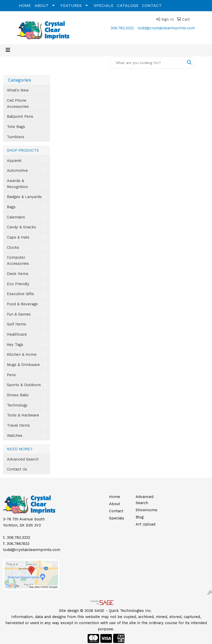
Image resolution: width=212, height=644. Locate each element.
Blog (140, 517)
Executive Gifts (20, 294)
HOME (25, 5)
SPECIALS (104, 5)
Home (115, 497)
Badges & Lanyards (24, 197)
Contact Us (17, 469)
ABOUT (42, 5)
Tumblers (16, 137)
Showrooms (146, 510)
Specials (117, 518)
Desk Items (18, 274)
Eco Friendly (18, 284)
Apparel (14, 161)
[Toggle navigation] (8, 50)
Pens (11, 375)
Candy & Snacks (21, 227)
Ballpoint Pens (20, 116)
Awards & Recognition (17, 184)
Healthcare (17, 334)
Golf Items (16, 324)
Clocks (13, 247)
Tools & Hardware (23, 415)
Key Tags (15, 345)
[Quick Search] (147, 63)
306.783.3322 (122, 28)
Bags (11, 207)
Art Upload (145, 524)
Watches (15, 436)
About (115, 504)
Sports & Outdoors (24, 385)
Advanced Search (23, 459)
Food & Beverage (22, 304)
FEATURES (71, 5)
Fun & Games (19, 314)
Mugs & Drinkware (23, 365)
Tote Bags (16, 127)
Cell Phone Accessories (18, 103)
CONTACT (152, 5)
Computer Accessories (18, 260)
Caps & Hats (18, 237)
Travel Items (18, 425)
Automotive (17, 170)
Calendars (16, 217)
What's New (18, 90)
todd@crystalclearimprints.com (166, 28)
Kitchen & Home (22, 354)
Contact (116, 511)
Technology (17, 405)
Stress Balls (18, 395)
